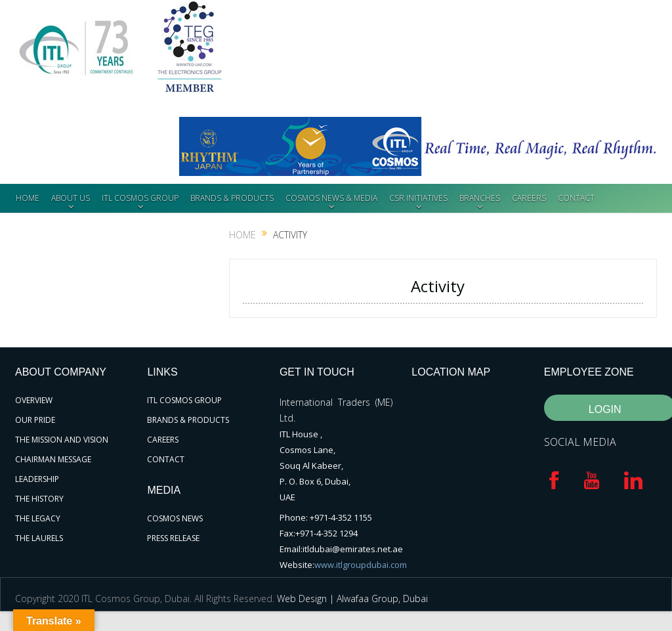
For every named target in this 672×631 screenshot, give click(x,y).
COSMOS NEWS (175, 518)
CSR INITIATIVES (418, 198)
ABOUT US (71, 198)
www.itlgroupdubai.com (361, 565)
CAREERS (529, 198)
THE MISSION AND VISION (62, 440)
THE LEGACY (38, 518)
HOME (28, 198)
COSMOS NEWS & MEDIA (331, 198)
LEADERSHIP (37, 479)
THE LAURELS (39, 538)
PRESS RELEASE (173, 538)
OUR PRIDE (35, 420)
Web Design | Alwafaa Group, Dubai (352, 598)
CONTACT (576, 198)
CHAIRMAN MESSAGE (53, 459)
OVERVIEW (34, 400)
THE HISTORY (39, 499)
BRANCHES (480, 198)
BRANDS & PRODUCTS (232, 198)
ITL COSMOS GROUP (140, 198)
